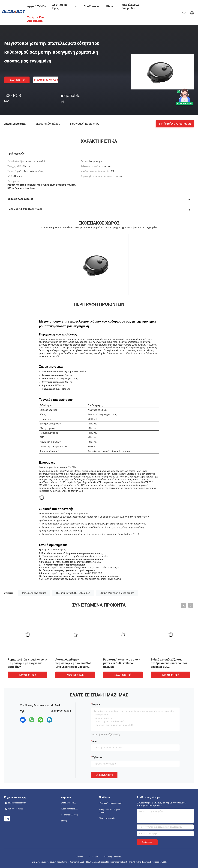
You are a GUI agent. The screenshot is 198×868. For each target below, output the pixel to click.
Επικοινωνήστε (104, 775)
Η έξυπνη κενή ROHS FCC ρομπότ (73, 593)
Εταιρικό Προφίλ (68, 803)
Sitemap (79, 857)
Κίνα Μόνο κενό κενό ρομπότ (44, 862)
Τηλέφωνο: (98, 757)
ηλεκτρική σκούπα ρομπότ (110, 803)
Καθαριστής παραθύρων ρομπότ (109, 811)
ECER (164, 862)
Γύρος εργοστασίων (70, 809)
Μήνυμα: (97, 704)
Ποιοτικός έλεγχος (69, 815)
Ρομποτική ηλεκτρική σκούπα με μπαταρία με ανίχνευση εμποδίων (27, 663)
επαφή (64, 821)
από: (95, 741)
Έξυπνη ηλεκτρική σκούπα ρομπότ (117, 593)
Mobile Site (93, 857)
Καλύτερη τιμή (17, 80)
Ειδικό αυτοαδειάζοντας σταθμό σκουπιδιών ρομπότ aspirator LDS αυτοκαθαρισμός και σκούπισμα (169, 667)
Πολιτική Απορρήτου (113, 857)
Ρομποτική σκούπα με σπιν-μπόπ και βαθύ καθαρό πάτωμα (121, 663)
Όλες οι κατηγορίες (107, 818)
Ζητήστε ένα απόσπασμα (175, 123)
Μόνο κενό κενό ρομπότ (34, 593)
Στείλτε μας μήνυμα (46, 80)
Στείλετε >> (147, 842)
